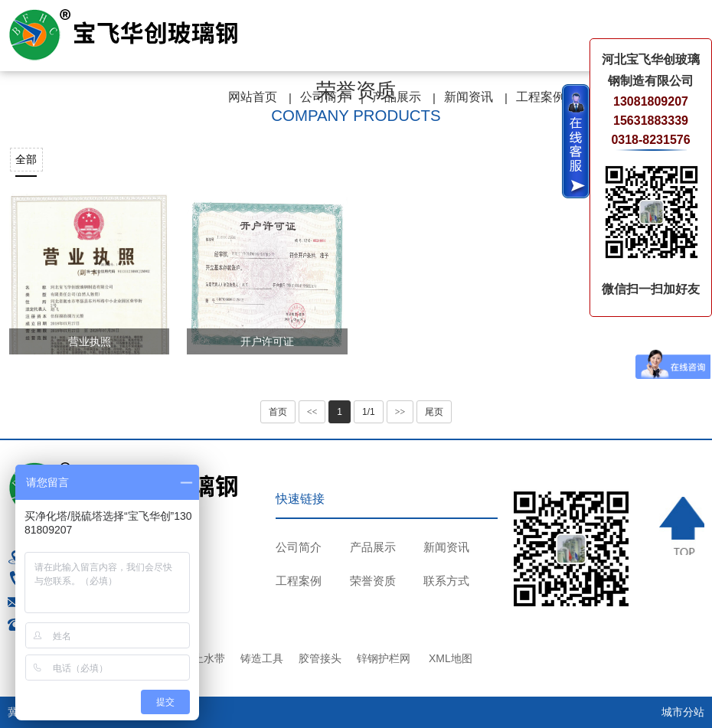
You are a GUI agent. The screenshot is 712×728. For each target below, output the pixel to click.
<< (312, 412)
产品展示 (397, 97)
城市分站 (683, 712)
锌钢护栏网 (384, 658)
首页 (278, 412)
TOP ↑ (682, 526)
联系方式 (446, 581)
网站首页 (253, 97)
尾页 (434, 412)
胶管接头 (320, 658)
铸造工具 (262, 658)
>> (400, 412)
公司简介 (325, 97)
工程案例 (541, 97)
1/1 (369, 412)
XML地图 (451, 658)
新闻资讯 (469, 97)
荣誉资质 (373, 581)
